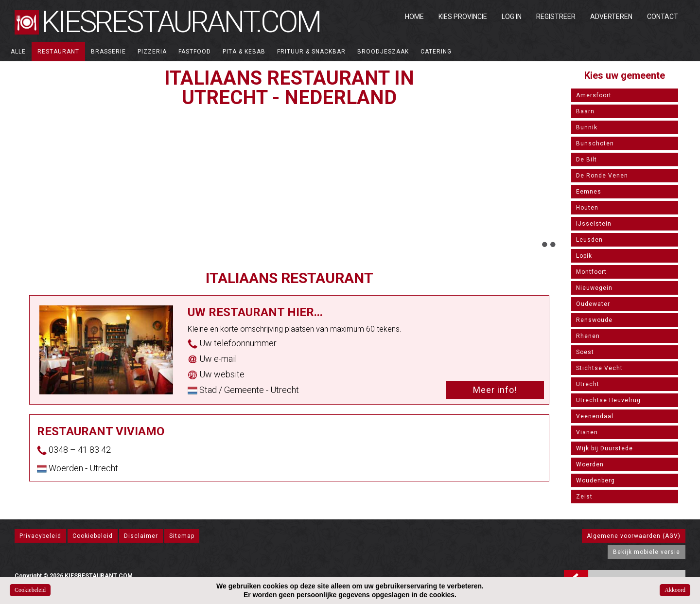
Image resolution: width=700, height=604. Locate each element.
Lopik (584, 256)
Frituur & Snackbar (311, 52)
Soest (585, 352)
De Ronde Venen (602, 176)
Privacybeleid (40, 536)
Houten (587, 208)
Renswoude (594, 320)
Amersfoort (594, 95)
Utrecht (588, 384)
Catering (436, 52)
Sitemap (182, 536)
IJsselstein (594, 224)
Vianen (587, 432)
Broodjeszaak (383, 52)
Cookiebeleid (93, 536)
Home (414, 17)
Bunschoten (595, 143)
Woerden (590, 464)
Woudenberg (595, 480)
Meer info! (495, 390)
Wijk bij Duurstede (604, 448)
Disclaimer (141, 536)
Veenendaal (595, 416)
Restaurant (58, 52)
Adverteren (611, 17)
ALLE (18, 52)
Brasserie (108, 52)
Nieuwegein (594, 288)
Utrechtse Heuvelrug (608, 400)
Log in (512, 17)
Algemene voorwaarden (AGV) (634, 536)
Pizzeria (152, 52)
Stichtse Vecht (599, 368)
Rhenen (588, 336)
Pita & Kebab (244, 52)
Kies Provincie (463, 17)
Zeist (584, 497)
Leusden (589, 240)
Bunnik (587, 127)
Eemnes (589, 192)
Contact (663, 17)
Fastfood (195, 52)
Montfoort (591, 272)
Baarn (585, 111)
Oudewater (593, 304)
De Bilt (586, 160)
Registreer (556, 17)
